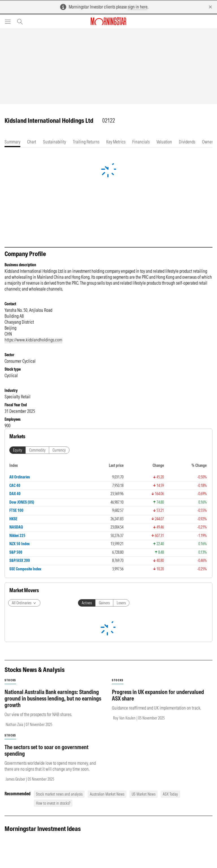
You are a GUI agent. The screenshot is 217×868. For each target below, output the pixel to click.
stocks (10, 680)
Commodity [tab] (37, 450)
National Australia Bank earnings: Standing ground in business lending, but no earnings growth (53, 698)
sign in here (138, 7)
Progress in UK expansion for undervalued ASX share (158, 695)
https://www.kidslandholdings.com (33, 340)
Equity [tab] (18, 450)
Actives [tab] (87, 603)
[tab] (12, 142)
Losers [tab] (121, 603)
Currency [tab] (59, 450)
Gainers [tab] (104, 603)
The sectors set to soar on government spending (46, 750)
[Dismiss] (210, 7)
